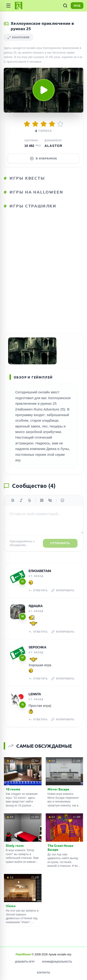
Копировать (63, 590)
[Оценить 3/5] (44, 124)
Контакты (43, 973)
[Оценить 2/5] (35, 124)
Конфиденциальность (57, 962)
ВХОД (77, 6)
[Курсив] (21, 500)
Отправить (60, 543)
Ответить (38, 590)
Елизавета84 (40, 571)
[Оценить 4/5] (52, 124)
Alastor (53, 146)
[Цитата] (42, 500)
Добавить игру (25, 962)
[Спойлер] (50, 500)
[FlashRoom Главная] (19, 6)
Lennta (35, 694)
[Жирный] (13, 500)
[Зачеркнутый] (29, 500)
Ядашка (36, 606)
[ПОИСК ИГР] (65, 6)
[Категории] (8, 6)
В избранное (44, 158)
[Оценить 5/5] (60, 124)
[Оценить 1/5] (27, 124)
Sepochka (37, 647)
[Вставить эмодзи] (62, 500)
